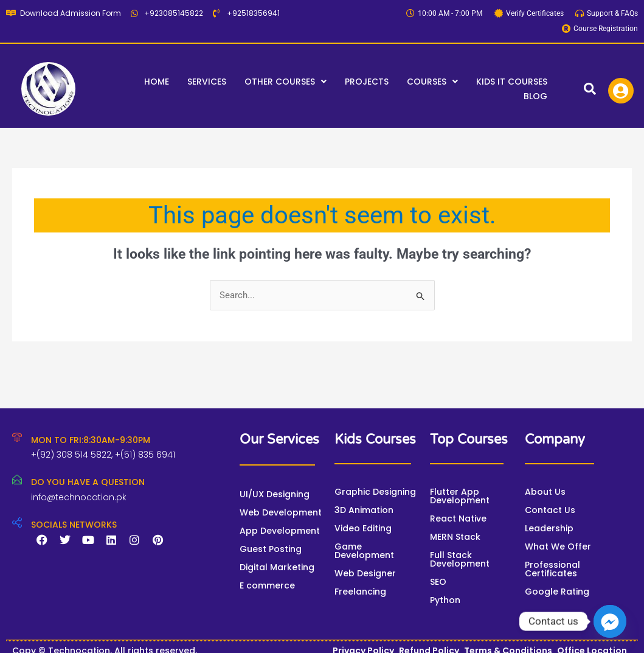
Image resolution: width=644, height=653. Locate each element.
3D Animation (364, 510)
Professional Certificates (552, 569)
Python (445, 600)
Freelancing (360, 592)
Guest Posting (271, 549)
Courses (432, 82)
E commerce (267, 585)
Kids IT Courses (512, 82)
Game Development (364, 551)
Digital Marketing (277, 567)
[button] (286, 82)
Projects (367, 82)
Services (207, 82)
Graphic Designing (375, 492)
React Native (458, 519)
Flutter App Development (460, 496)
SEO (438, 582)
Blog (535, 96)
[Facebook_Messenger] (610, 621)
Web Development (281, 512)
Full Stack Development (460, 559)
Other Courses (286, 82)
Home (157, 82)
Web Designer (365, 573)
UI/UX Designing (275, 494)
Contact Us (550, 510)
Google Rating (557, 592)
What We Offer (558, 546)
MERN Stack (455, 537)
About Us (545, 492)
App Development (280, 531)
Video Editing (363, 528)
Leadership (549, 528)
